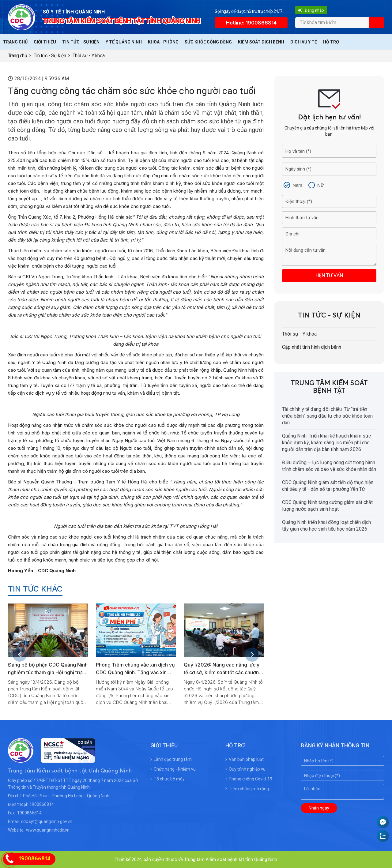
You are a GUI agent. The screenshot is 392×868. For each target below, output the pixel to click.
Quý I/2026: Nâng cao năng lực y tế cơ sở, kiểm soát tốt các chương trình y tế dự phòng (223, 672)
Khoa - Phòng (163, 42)
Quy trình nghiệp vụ (245, 769)
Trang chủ (15, 42)
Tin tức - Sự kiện (81, 42)
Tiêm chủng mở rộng (247, 789)
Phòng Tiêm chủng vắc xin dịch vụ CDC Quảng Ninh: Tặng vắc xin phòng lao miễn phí (135, 672)
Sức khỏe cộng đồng (208, 42)
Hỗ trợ (331, 42)
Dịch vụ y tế (304, 42)
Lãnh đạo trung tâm (171, 759)
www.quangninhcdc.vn (48, 830)
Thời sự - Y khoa (89, 56)
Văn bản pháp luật (245, 759)
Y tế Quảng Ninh (124, 42)
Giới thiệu (45, 42)
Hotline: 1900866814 (251, 23)
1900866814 (42, 804)
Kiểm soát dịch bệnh (261, 42)
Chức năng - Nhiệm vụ (173, 769)
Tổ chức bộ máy (168, 779)
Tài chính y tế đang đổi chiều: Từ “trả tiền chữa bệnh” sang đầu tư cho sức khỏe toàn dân (327, 416)
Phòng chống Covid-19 (249, 779)
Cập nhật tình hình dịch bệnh (312, 347)
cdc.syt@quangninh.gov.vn (47, 821)
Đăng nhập (311, 10)
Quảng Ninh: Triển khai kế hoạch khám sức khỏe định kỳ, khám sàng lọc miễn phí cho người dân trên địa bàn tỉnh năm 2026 (326, 443)
